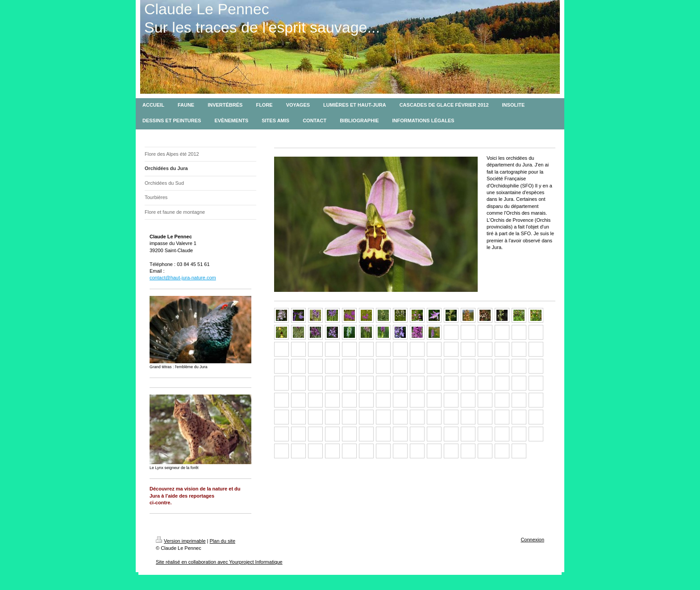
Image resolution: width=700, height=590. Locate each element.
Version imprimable (181, 541)
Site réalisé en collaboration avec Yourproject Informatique (219, 562)
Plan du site (223, 541)
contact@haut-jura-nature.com (183, 278)
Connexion (532, 540)
